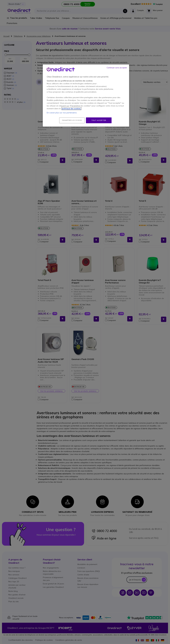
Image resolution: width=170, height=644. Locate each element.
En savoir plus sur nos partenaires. (62, 113)
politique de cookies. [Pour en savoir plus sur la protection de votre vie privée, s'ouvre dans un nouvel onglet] (71, 109)
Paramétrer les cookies (72, 120)
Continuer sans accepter (117, 68)
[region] (86, 96)
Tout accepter (99, 120)
